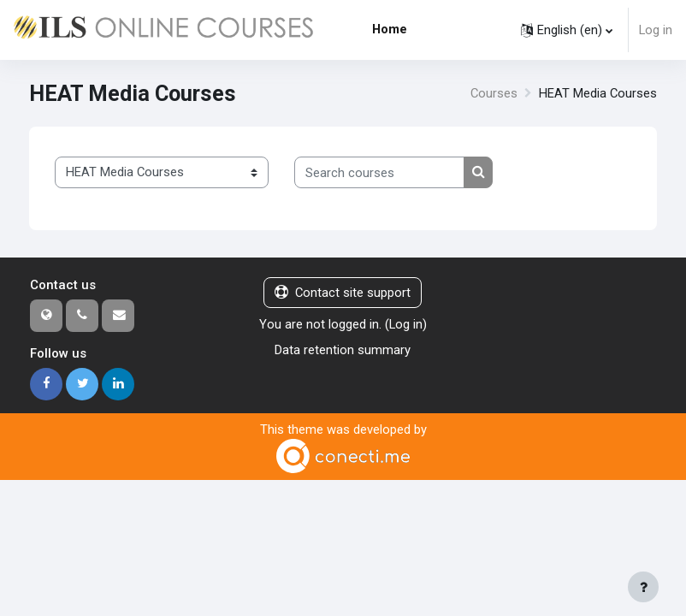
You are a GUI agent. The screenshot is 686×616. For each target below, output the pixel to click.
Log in (656, 30)
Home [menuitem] (390, 29)
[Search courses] (379, 172)
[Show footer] (643, 587)
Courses (494, 93)
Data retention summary (343, 350)
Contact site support (343, 293)
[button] (567, 30)
